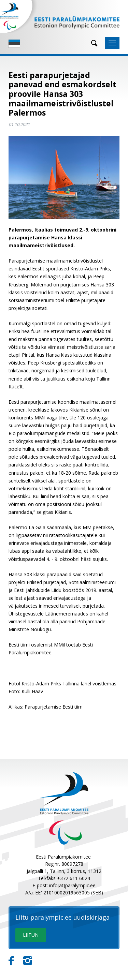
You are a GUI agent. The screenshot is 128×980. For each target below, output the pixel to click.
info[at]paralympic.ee (72, 885)
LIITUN (31, 935)
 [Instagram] (28, 961)
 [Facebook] (11, 961)
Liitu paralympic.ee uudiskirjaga (62, 918)
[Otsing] (92, 43)
